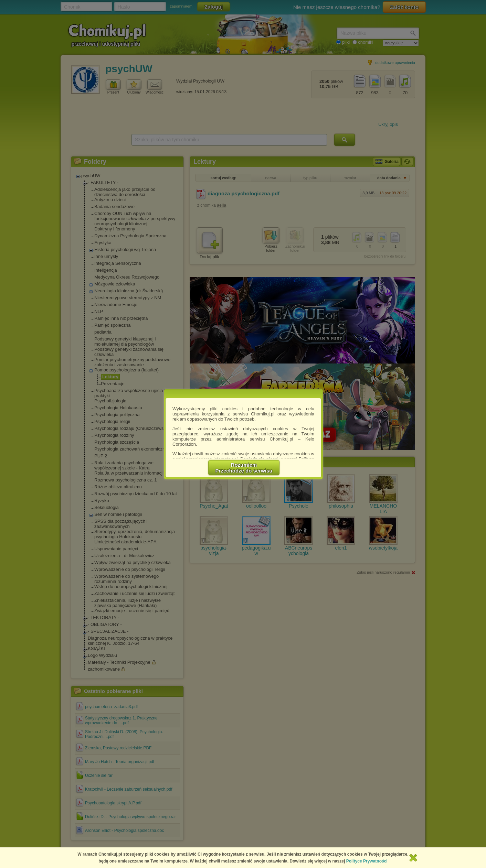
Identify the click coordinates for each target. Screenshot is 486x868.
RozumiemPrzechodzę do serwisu (244, 468)
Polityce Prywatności (367, 861)
